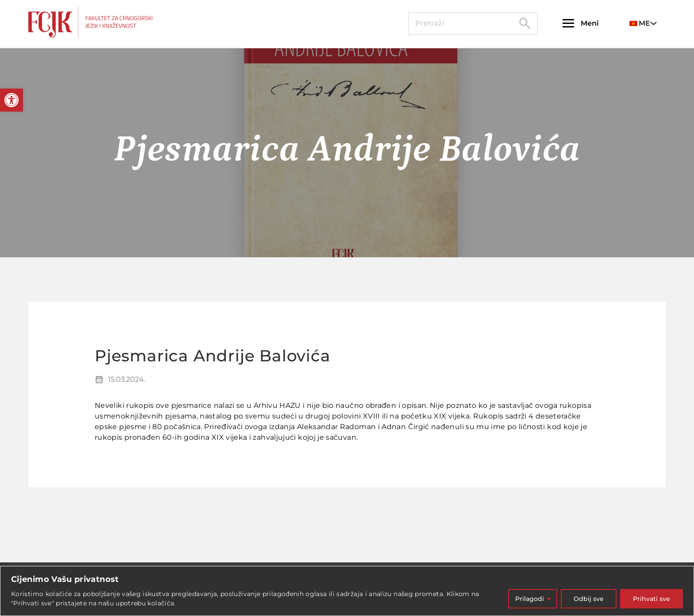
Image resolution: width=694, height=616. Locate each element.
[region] (347, 591)
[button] (12, 100)
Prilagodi (530, 599)
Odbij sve (589, 599)
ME (640, 23)
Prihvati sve (652, 599)
